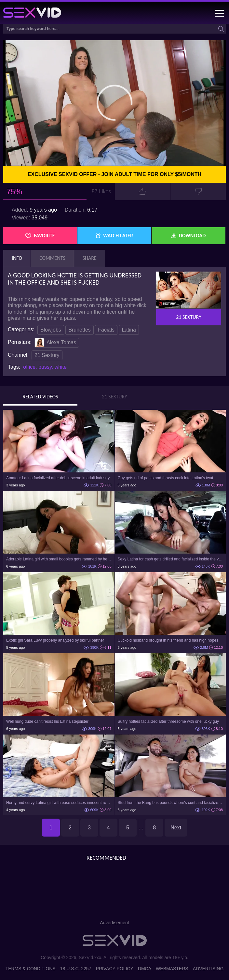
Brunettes (79, 330)
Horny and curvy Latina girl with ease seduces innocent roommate (59, 803)
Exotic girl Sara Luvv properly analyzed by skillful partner (55, 640)
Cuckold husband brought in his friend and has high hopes (168, 640)
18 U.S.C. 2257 (76, 969)
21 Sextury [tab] (114, 397)
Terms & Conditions (31, 969)
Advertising (208, 969)
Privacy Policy (114, 969)
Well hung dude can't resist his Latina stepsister (47, 721)
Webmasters (172, 969)
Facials (106, 330)
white (61, 367)
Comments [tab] (52, 258)
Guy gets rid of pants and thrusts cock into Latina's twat (166, 478)
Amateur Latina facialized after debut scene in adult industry (58, 478)
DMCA (145, 969)
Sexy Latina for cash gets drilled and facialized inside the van (170, 559)
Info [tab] (17, 258)
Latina (129, 330)
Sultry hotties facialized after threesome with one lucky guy (168, 721)
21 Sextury (47, 355)
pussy (45, 367)
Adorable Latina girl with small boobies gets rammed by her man (59, 559)
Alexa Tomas (55, 343)
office (29, 367)
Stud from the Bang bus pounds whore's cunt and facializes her (170, 803)
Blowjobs (51, 330)
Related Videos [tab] (40, 397)
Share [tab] (90, 258)
